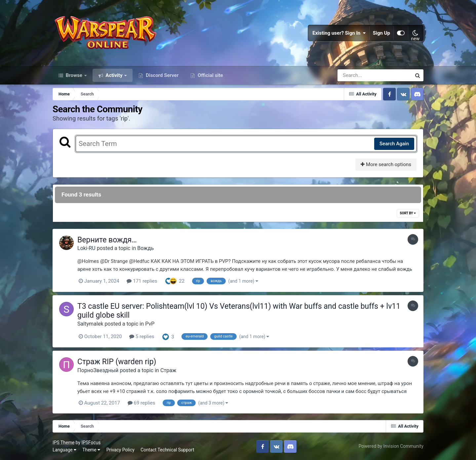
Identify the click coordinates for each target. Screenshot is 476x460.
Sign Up (381, 33)
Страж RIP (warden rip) (117, 362)
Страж (168, 370)
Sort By (408, 213)
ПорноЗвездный (98, 370)
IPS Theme (63, 442)
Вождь (145, 248)
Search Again (394, 144)
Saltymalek (90, 324)
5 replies (142, 336)
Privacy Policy (120, 450)
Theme (91, 450)
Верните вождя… (107, 240)
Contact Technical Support (167, 450)
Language (64, 450)
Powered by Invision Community (391, 446)
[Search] (356, 75)
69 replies (141, 403)
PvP (150, 324)
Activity (114, 75)
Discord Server (161, 75)
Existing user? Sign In (339, 33)
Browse (74, 75)
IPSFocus (91, 442)
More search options (386, 164)
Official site (210, 75)
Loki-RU (86, 248)
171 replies (142, 281)
